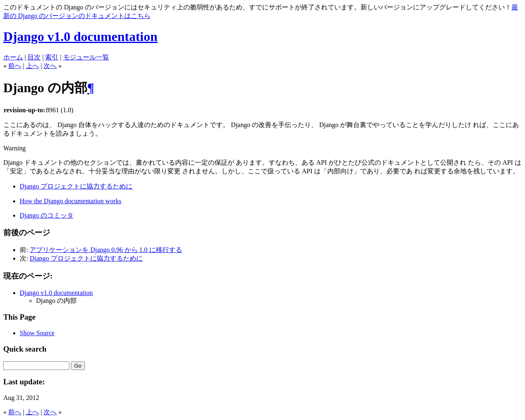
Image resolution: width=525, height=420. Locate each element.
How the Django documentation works (71, 201)
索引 (52, 57)
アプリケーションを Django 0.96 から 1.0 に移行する (106, 250)
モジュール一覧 (86, 57)
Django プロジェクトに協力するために (76, 186)
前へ (15, 66)
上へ (32, 66)
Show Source (37, 333)
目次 (34, 57)
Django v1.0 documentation (80, 36)
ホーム (13, 57)
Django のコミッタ (47, 215)
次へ (50, 66)
